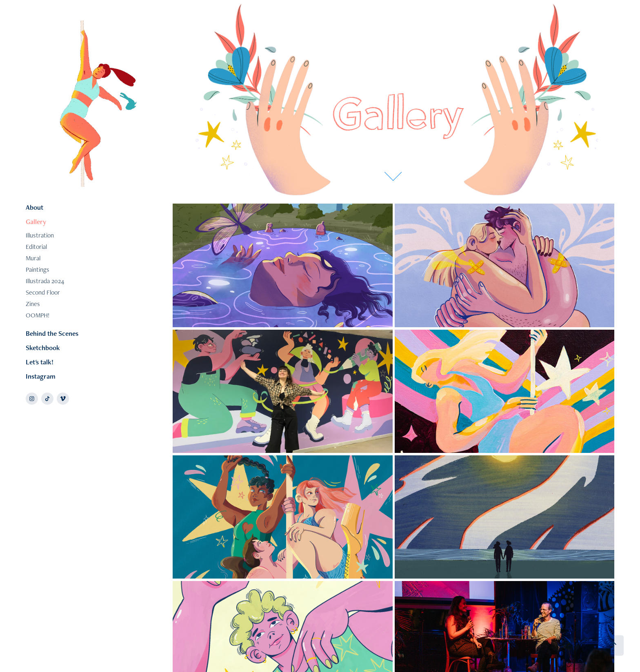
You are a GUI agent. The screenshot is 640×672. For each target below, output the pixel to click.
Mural (33, 258)
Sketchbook (43, 348)
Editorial (36, 247)
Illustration (40, 235)
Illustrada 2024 (45, 281)
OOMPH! (38, 315)
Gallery (36, 222)
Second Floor (43, 292)
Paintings (38, 269)
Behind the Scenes (52, 333)
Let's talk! (40, 362)
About (34, 207)
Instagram (41, 376)
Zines (33, 304)
